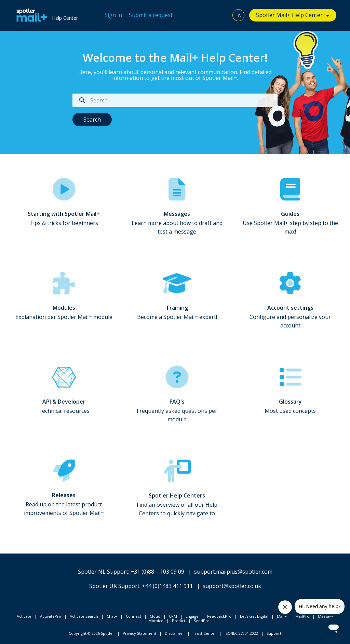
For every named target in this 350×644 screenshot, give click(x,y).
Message (326, 616)
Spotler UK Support (114, 586)
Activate (24, 616)
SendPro (202, 621)
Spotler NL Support (103, 572)
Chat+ (112, 616)
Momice (156, 621)
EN (238, 15)
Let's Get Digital (254, 616)
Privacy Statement (139, 633)
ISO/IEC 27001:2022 (241, 633)
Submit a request (151, 15)
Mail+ (282, 616)
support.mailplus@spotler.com (233, 572)
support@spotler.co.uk (232, 586)
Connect (133, 616)
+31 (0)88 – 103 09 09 (157, 572)
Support (274, 633)
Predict (179, 621)
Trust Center (204, 633)
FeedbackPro (219, 616)
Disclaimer (174, 633)
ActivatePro (51, 616)
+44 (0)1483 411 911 (167, 586)
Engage (192, 616)
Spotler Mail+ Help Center (289, 15)
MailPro (302, 616)
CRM (173, 616)
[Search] (175, 100)
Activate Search (84, 616)
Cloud (155, 616)
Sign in (113, 15)
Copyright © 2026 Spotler (91, 633)
